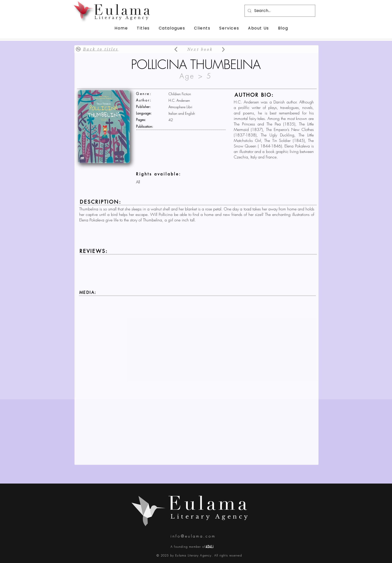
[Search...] (279, 11)
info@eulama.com (193, 536)
